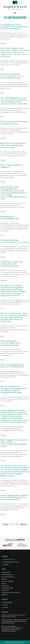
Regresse (4, 579)
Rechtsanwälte (6, 572)
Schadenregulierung (7, 575)
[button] (15, 13)
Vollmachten (5, 590)
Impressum (5, 595)
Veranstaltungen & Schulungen (11, 592)
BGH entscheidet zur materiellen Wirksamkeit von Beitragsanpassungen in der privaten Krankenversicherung (15, 621)
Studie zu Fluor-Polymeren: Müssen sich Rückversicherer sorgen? (13, 616)
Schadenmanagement (8, 577)
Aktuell (4, 583)
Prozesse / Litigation (7, 581)
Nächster (24, 524)
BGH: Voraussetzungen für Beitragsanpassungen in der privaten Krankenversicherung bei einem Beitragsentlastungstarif (12, 629)
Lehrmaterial (5, 586)
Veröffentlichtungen (7, 588)
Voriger (6, 524)
